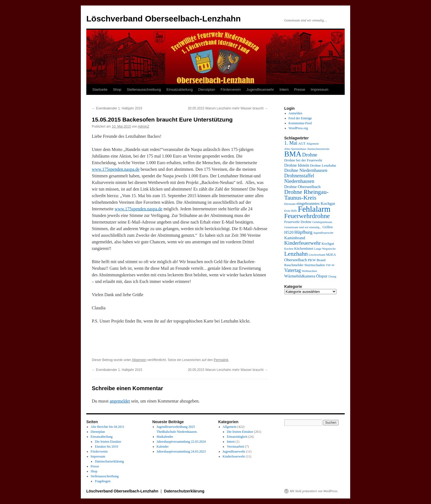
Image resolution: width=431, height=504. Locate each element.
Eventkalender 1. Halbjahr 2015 (117, 108)
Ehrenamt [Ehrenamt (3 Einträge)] (290, 204)
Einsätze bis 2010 (107, 447)
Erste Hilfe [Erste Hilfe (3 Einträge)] (291, 211)
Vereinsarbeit (235, 447)
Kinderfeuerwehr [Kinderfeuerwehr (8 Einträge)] (302, 243)
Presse (300, 89)
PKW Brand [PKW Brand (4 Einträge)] (317, 260)
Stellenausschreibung (144, 89)
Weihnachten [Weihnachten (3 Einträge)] (309, 271)
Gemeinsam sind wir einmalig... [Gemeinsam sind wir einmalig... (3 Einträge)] (303, 227)
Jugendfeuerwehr (260, 89)
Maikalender (165, 437)
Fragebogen (103, 481)
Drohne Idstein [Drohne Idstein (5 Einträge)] (297, 165)
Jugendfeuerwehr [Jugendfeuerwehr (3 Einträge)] (323, 233)
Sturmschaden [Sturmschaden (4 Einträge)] (315, 265)
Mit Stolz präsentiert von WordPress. (314, 491)
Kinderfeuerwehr (234, 456)
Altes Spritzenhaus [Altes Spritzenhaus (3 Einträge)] (295, 149)
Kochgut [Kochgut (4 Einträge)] (328, 243)
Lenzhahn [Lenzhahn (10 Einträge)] (296, 254)
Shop (117, 89)
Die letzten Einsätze (108, 442)
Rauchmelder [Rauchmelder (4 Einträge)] (294, 265)
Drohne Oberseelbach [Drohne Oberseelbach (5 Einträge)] (302, 187)
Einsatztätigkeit (237, 437)
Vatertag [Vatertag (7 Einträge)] (293, 270)
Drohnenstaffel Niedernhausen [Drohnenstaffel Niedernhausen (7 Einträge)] (299, 178)
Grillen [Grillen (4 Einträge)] (328, 227)
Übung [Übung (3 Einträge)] (332, 276)
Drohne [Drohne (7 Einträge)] (310, 155)
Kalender (163, 447)
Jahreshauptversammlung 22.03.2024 (181, 442)
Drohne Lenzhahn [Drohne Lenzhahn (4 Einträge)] (323, 165)
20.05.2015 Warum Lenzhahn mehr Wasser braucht (228, 108)
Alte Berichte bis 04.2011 (108, 427)
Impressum (319, 89)
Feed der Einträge (300, 118)
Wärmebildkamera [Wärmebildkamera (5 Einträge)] (300, 276)
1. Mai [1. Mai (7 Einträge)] (291, 143)
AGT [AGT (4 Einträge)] (302, 143)
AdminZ (143, 126)
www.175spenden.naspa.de (116, 169)
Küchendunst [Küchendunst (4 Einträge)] (304, 248)
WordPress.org (298, 128)
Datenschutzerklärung (109, 461)
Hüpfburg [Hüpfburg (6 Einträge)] (303, 232)
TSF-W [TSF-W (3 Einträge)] (330, 265)
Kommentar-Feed (300, 123)
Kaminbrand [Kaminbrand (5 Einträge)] (295, 238)
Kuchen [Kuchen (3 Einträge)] (289, 249)
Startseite (100, 89)
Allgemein (139, 360)
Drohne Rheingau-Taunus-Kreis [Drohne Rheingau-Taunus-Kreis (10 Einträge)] (306, 195)
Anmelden (295, 113)
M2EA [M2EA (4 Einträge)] (331, 254)
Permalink (221, 360)
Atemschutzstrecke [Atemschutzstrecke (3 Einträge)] (318, 149)
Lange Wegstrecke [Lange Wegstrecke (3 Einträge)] (325, 249)
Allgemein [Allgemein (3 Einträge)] (313, 144)
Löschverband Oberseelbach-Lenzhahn (164, 19)
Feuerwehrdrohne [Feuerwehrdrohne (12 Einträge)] (307, 216)
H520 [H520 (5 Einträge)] (289, 232)
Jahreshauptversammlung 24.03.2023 (181, 451)
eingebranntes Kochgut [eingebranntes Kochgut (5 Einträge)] (316, 203)
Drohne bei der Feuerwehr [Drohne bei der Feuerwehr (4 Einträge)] (303, 160)
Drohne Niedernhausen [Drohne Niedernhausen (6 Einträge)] (306, 170)
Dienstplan (207, 89)
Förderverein (231, 89)
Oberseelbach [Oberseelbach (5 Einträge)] (296, 260)
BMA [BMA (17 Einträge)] (293, 154)
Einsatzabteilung (180, 89)
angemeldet (120, 401)
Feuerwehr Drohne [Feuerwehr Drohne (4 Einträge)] (298, 222)
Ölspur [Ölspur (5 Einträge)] (322, 276)
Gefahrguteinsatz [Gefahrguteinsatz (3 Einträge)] (322, 222)
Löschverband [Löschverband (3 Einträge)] (317, 255)
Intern (284, 89)
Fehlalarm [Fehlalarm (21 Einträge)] (314, 209)
